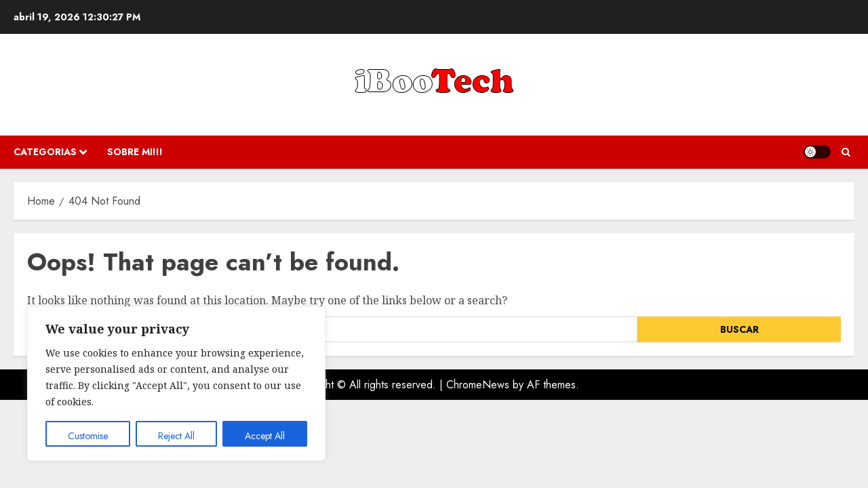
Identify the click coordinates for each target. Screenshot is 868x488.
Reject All (176, 436)
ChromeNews (478, 385)
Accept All (265, 436)
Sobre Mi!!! (135, 152)
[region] (176, 384)
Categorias (45, 152)
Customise (88, 436)
